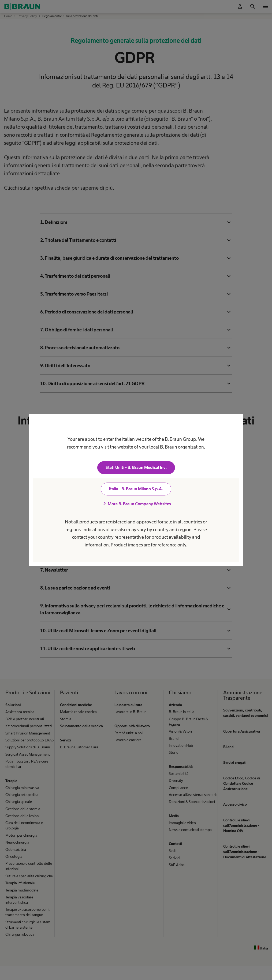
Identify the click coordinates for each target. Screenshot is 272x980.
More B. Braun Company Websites (136, 504)
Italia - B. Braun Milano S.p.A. (136, 489)
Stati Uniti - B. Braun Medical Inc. (136, 468)
